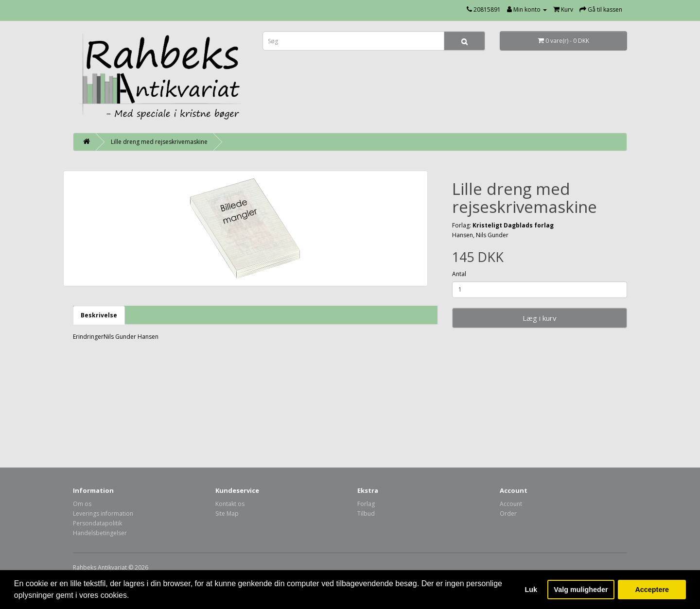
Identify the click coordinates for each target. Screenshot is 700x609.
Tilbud (366, 513)
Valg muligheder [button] (581, 590)
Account (511, 504)
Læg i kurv (540, 318)
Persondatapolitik (97, 523)
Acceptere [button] (652, 590)
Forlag (366, 504)
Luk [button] (531, 590)
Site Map (227, 513)
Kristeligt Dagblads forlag (513, 225)
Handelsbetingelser (100, 533)
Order (508, 513)
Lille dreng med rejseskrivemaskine (159, 142)
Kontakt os (230, 504)
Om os (82, 504)
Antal (459, 274)
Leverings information (103, 513)
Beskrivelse (99, 315)
